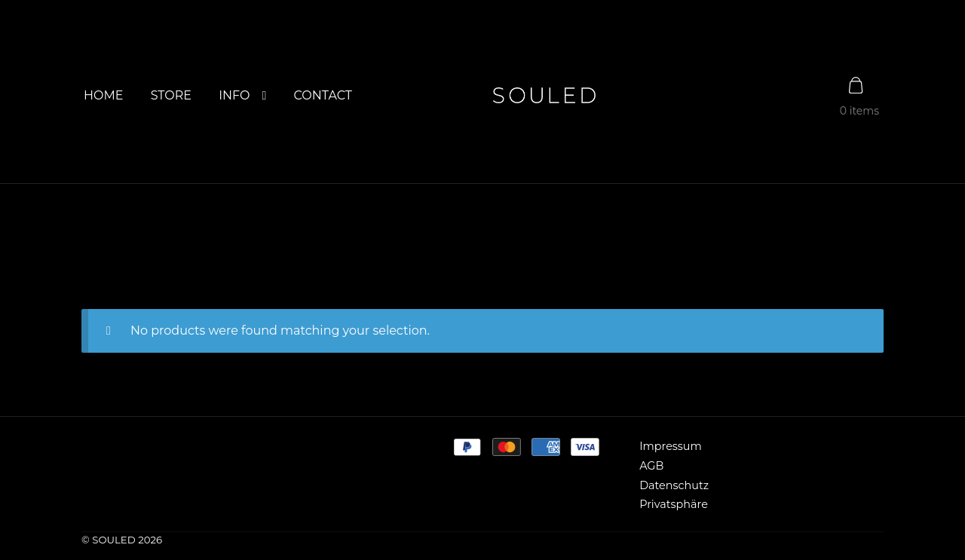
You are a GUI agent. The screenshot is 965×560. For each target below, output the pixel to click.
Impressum (671, 446)
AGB (651, 466)
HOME (103, 95)
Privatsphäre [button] (674, 504)
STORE (171, 95)
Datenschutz (674, 485)
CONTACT (323, 95)
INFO (234, 95)
